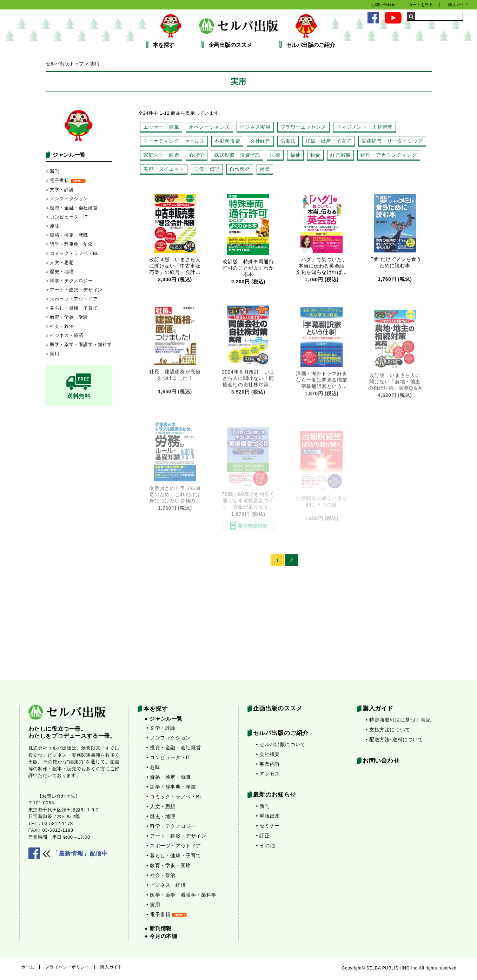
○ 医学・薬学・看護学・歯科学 (79, 344)
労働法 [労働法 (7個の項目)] (288, 141)
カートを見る (421, 5)
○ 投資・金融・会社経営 (72, 208)
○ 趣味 (53, 226)
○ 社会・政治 (60, 326)
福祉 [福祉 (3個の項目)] (295, 155)
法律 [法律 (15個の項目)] (275, 155)
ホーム (28, 967)
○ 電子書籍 (66, 180)
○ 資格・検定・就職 (67, 235)
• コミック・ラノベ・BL (174, 797)
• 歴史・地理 (161, 816)
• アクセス (268, 774)
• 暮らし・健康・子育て (174, 856)
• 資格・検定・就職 (169, 777)
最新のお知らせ (275, 795)
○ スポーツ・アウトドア (72, 299)
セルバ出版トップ (65, 64)
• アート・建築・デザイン (176, 836)
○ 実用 (53, 354)
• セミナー (268, 826)
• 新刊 (263, 806)
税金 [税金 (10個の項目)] (315, 155)
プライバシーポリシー (67, 967)
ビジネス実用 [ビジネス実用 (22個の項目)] (255, 127)
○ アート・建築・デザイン (74, 290)
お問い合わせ (383, 5)
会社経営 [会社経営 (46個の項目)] (260, 141)
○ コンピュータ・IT (67, 217)
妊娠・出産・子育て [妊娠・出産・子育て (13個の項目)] (328, 141)
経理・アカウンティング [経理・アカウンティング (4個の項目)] (389, 155)
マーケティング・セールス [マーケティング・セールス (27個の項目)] (174, 141)
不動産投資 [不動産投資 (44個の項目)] (227, 141)
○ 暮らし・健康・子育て (72, 308)
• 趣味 (153, 767)
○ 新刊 (53, 171)
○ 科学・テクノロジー (69, 281)
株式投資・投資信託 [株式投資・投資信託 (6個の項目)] (237, 155)
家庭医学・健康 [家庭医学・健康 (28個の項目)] (161, 155)
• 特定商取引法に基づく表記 (398, 720)
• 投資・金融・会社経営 (174, 748)
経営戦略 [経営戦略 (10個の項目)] (340, 155)
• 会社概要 (268, 754)
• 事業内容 (268, 764)
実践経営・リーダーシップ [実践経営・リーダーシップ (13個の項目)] (392, 141)
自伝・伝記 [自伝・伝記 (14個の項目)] (207, 169)
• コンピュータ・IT (168, 757)
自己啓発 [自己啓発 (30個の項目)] (240, 169)
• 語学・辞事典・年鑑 (171, 787)
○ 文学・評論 (60, 190)
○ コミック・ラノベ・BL (72, 253)
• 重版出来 (268, 816)
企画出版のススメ (230, 45)
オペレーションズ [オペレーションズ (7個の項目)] (209, 127)
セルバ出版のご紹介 (311, 45)
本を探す (164, 45)
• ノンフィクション (169, 738)
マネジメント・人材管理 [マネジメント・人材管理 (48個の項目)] (365, 127)
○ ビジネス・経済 (65, 335)
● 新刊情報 (158, 928)
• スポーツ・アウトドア (174, 846)
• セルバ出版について (281, 744)
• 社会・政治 (161, 875)
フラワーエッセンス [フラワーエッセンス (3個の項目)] (303, 127)
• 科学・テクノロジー (171, 826)
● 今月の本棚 (161, 936)
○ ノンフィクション (67, 199)
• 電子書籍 (167, 914)
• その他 (266, 845)
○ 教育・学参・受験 (67, 317)
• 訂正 (263, 836)
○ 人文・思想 (60, 262)
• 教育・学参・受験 (169, 865)
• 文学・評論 (161, 728)
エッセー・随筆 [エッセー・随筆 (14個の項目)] (161, 127)
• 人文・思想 (161, 806)
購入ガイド (458, 5)
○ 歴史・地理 (60, 272)
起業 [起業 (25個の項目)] (265, 169)
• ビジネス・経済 (166, 885)
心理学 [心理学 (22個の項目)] (197, 155)
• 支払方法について (388, 730)
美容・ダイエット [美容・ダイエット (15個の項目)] (164, 169)
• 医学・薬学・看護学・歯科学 (181, 895)
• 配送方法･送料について (395, 739)
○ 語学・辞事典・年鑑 (69, 244)
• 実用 (153, 905)
